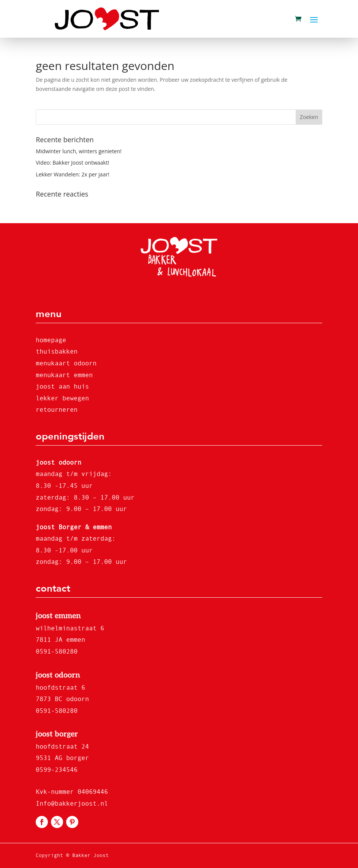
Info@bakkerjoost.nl (72, 804)
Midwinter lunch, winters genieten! (79, 151)
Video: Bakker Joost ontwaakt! (72, 163)
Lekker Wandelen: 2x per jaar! (72, 174)
